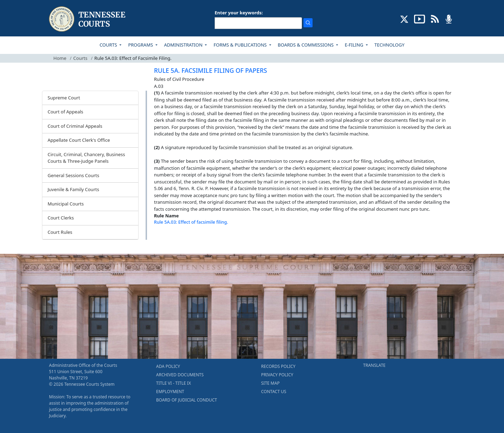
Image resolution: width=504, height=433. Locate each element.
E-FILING (355, 45)
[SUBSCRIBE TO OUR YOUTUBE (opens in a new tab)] (420, 19)
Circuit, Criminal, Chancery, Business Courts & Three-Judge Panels (86, 158)
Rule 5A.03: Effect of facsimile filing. (191, 222)
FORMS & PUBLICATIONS (241, 45)
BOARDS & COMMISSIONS (306, 45)
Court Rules (60, 232)
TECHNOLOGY (390, 45)
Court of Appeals (65, 112)
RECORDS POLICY (278, 366)
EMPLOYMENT (170, 392)
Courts (80, 58)
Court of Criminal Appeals (75, 126)
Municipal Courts (66, 204)
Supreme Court (64, 98)
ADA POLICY (168, 366)
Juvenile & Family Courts (73, 189)
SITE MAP (270, 383)
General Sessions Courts (73, 175)
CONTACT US (274, 392)
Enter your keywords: (239, 13)
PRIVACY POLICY (277, 375)
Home (60, 58)
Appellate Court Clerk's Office (79, 140)
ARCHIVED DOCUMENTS (180, 375)
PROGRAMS (141, 45)
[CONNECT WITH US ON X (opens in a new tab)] (404, 19)
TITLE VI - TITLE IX (173, 383)
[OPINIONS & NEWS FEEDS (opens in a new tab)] (435, 19)
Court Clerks (61, 218)
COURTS (109, 45)
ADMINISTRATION (184, 45)
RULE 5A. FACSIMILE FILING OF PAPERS (211, 70)
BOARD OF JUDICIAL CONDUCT (187, 400)
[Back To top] (166, 240)
